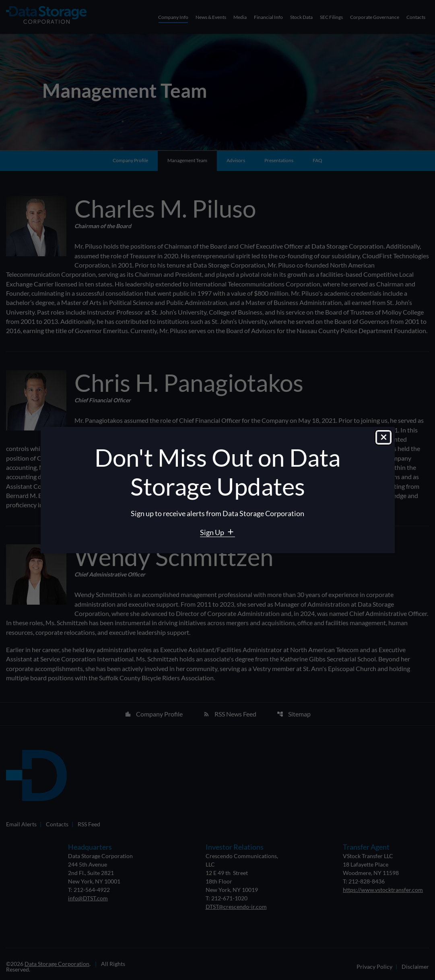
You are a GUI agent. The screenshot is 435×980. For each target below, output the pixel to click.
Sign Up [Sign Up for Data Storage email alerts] (213, 532)
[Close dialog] (383, 438)
